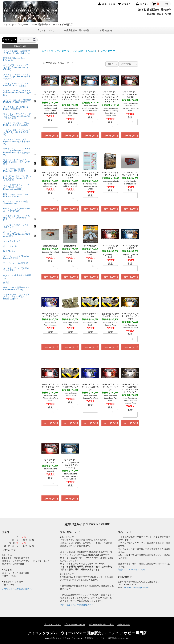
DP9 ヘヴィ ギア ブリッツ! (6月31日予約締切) (73, 51)
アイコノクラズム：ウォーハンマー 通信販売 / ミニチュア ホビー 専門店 (87, 633)
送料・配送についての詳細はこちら (77, 605)
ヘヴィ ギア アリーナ (111, 51)
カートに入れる (51, 136)
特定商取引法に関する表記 (77, 30)
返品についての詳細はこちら (132, 570)
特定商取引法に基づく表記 (101, 624)
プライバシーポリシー (75, 624)
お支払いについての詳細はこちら (18, 589)
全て (44, 51)
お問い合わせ (106, 30)
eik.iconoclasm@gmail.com (136, 588)
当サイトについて (46, 30)
